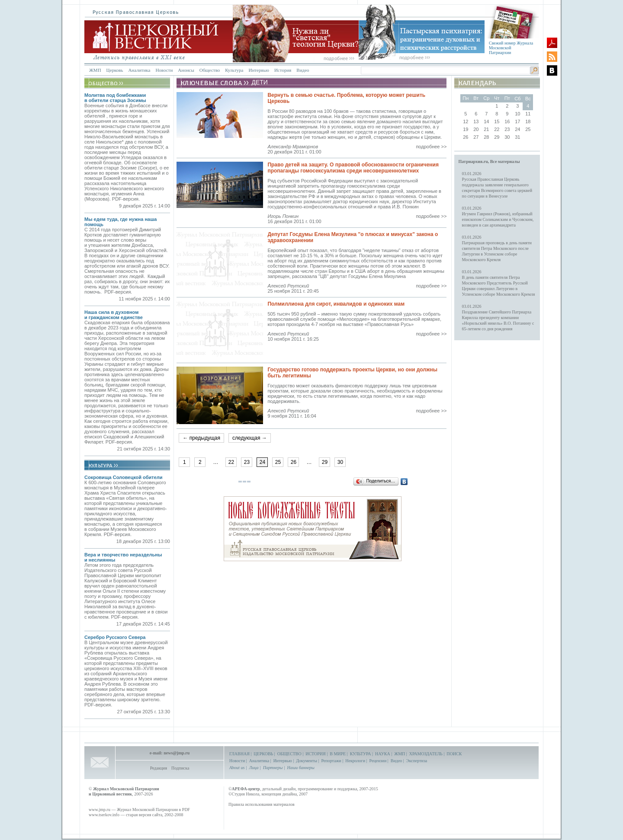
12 (466, 121)
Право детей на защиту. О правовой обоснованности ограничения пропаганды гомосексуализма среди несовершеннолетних (353, 168)
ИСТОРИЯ (316, 754)
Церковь (115, 70)
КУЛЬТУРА (361, 754)
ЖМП (95, 70)
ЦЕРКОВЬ (263, 754)
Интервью (259, 70)
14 (486, 121)
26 (294, 462)
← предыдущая (201, 438)
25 (278, 462)
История (283, 70)
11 (528, 114)
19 (466, 129)
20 (476, 129)
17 (517, 121)
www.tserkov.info (104, 815)
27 (476, 137)
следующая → (250, 438)
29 (325, 462)
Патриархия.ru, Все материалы (489, 161)
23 (247, 462)
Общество (210, 70)
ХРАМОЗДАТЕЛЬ (426, 754)
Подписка (180, 768)
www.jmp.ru (100, 810)
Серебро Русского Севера (115, 637)
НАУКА (383, 754)
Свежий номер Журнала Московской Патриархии (511, 48)
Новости (164, 70)
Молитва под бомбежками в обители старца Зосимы (115, 98)
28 (486, 137)
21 (486, 129)
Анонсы (186, 70)
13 (476, 121)
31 (517, 137)
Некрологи (355, 761)
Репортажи (331, 761)
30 (340, 462)
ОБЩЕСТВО (289, 754)
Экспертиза (417, 761)
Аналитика (139, 70)
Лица (254, 768)
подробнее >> (431, 147)
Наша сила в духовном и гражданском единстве (114, 315)
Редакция (159, 768)
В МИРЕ (338, 754)
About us (237, 768)
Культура (234, 70)
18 (528, 121)
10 (517, 114)
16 (507, 121)
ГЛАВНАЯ (239, 754)
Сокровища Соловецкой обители (124, 477)
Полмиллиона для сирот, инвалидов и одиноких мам (336, 304)
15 (497, 121)
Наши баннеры (300, 768)
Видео (303, 70)
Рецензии (378, 761)
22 (231, 462)
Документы (307, 761)
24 (517, 129)
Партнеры (273, 768)
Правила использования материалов (262, 804)
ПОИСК (454, 754)
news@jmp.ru (177, 753)
